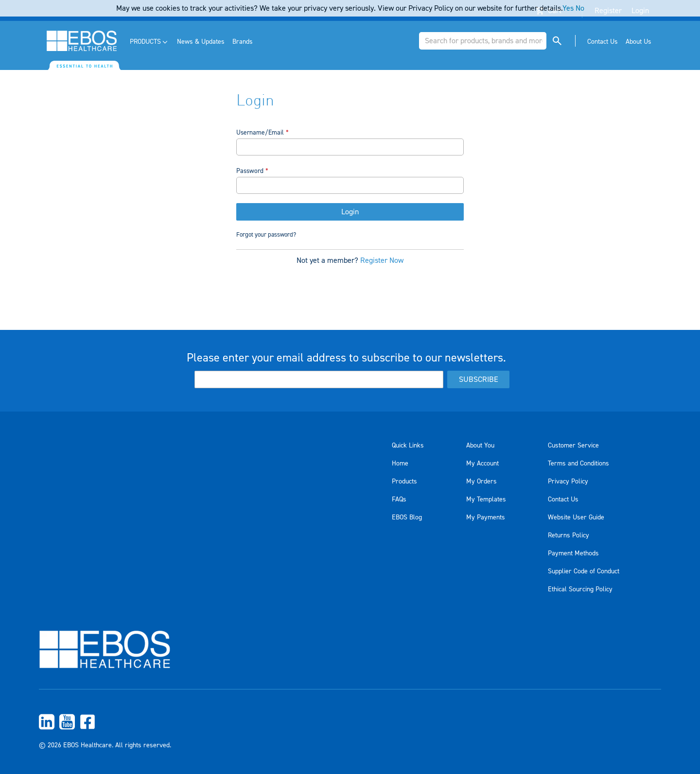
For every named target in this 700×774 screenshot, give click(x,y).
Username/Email (260, 132)
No (580, 8)
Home (400, 464)
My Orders (481, 482)
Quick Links (408, 446)
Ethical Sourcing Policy (580, 589)
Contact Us (563, 499)
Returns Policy (569, 535)
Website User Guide (576, 517)
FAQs (399, 499)
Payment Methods (573, 553)
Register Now (382, 262)
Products (404, 482)
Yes (568, 8)
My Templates (486, 499)
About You (480, 446)
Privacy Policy (568, 482)
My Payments (486, 517)
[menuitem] (149, 42)
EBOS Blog (407, 517)
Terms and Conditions (578, 464)
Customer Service (573, 446)
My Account (482, 464)
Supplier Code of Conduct (584, 571)
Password (250, 171)
